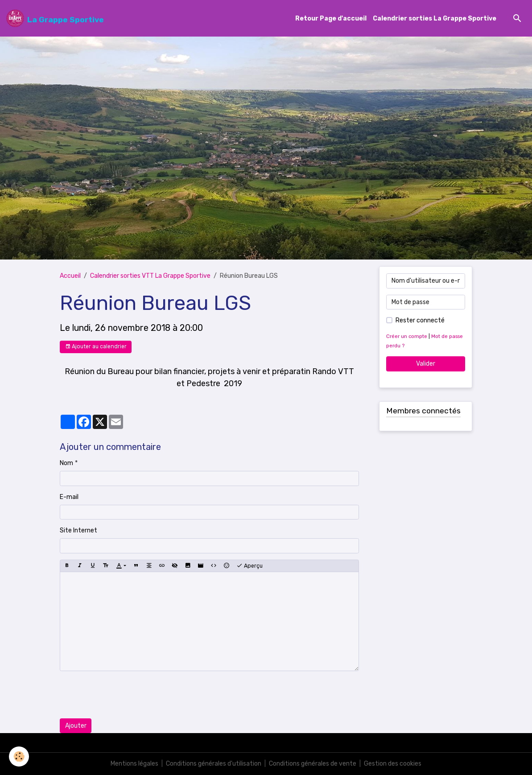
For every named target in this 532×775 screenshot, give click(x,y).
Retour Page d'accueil (331, 19)
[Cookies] (19, 756)
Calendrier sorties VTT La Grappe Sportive (150, 276)
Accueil (70, 276)
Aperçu (250, 566)
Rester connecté (420, 320)
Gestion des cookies (393, 764)
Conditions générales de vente (313, 764)
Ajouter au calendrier (96, 347)
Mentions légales (134, 764)
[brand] (55, 18)
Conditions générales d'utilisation (214, 764)
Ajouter (76, 726)
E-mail (69, 497)
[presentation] (128, 695)
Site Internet (78, 530)
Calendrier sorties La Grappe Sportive (435, 19)
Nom (66, 463)
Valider (426, 364)
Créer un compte (407, 336)
